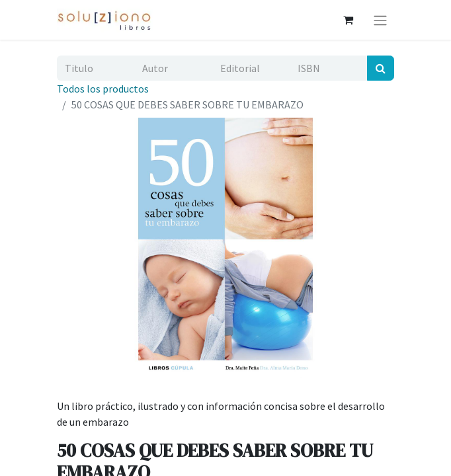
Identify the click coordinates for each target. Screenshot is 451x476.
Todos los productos (103, 89)
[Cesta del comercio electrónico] (348, 20)
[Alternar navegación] (380, 20)
